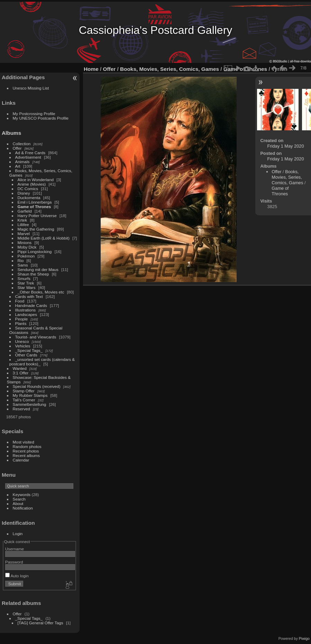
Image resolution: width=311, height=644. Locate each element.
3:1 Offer (21, 373)
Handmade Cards (31, 305)
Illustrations (26, 310)
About (18, 503)
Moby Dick (27, 247)
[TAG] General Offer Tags (40, 623)
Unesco (22, 341)
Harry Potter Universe (37, 216)
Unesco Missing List (31, 88)
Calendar (21, 460)
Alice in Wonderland (36, 180)
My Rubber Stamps (30, 395)
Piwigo (304, 638)
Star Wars (27, 287)
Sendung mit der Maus (38, 269)
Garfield (25, 211)
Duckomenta (29, 198)
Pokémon (26, 256)
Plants (21, 323)
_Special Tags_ (29, 350)
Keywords (22, 494)
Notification (23, 508)
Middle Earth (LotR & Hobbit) (44, 238)
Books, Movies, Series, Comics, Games (170, 69)
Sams (23, 265)
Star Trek (26, 283)
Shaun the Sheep (33, 274)
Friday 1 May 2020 (286, 146)
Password (14, 562)
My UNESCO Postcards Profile (41, 118)
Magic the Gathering (36, 229)
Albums (11, 133)
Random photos (27, 446)
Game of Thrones (34, 207)
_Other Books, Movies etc (41, 292)
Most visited (24, 442)
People (22, 319)
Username (15, 549)
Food (20, 301)
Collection (22, 144)
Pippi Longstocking (35, 251)
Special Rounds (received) (37, 386)
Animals (22, 162)
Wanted (20, 368)
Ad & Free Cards (30, 153)
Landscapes (26, 314)
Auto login (17, 576)
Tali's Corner (24, 400)
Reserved (21, 409)
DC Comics (28, 189)
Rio (21, 260)
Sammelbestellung (30, 404)
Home (91, 69)
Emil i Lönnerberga (35, 202)
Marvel (24, 234)
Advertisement (28, 157)
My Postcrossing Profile (34, 114)
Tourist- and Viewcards (36, 337)
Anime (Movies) (32, 184)
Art (18, 166)
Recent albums (26, 455)
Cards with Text (29, 296)
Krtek (22, 220)
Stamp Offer (24, 391)
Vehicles (23, 346)
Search (19, 499)
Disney (24, 193)
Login (18, 534)
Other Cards (26, 355)
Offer (17, 148)
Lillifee (23, 225)
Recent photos (26, 451)
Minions (25, 242)
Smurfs (24, 278)
